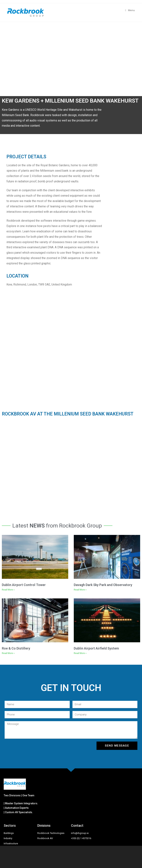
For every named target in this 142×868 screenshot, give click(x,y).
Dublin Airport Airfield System (96, 648)
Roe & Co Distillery (16, 648)
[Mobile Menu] (130, 10)
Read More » (8, 590)
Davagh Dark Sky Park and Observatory (103, 585)
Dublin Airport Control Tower (24, 585)
